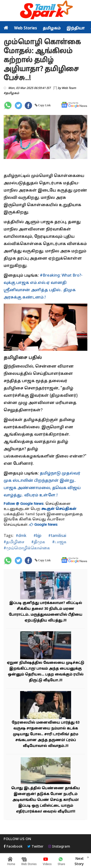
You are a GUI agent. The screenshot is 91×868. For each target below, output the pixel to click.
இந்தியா (76, 28)
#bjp (37, 535)
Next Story (79, 861)
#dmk (21, 535)
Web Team (69, 88)
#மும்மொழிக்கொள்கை (27, 548)
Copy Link (44, 105)
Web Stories (25, 28)
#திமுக (38, 542)
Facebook (13, 847)
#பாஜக (59, 542)
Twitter (35, 847)
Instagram (59, 847)
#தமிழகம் (11, 93)
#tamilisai (57, 535)
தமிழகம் (52, 28)
